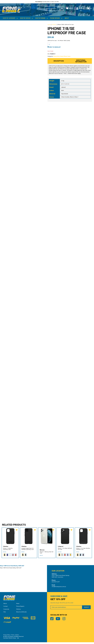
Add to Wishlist (55, 49)
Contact (6, 608)
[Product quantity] (49, 47)
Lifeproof (63, 90)
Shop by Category (9, 19)
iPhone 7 (76, 99)
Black (63, 93)
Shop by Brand (40, 19)
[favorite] (16, 531)
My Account (79, 9)
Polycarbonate (65, 96)
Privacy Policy (7, 637)
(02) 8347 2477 (56, 583)
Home (49, 25)
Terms (13, 637)
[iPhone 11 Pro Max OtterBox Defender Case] (83, 537)
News (18, 605)
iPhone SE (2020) (65, 99)
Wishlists (67, 9)
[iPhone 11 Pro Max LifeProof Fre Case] (65, 537)
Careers (17, 637)
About (67, 19)
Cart (89, 9)
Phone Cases (67, 58)
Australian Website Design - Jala (11, 640)
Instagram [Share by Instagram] (66, 621)
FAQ (5, 614)
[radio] (5, 556)
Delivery (19, 611)
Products (54, 25)
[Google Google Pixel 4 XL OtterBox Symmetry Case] (29, 537)
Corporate (6, 611)
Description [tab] (59, 63)
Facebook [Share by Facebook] (52, 621)
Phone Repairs (55, 19)
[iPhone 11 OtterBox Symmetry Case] (10, 537)
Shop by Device (25, 19)
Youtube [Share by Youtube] (59, 621)
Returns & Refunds (22, 614)
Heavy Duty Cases (58, 58)
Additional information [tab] (81, 63)
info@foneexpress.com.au (59, 588)
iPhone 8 (72, 99)
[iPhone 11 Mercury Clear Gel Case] (47, 537)
